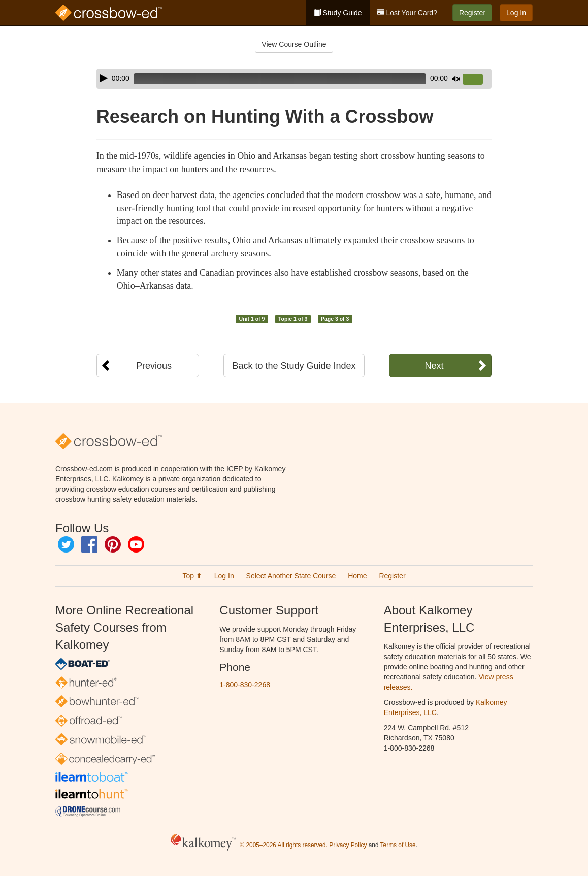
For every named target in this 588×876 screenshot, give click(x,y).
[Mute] (456, 79)
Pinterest (113, 544)
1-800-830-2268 (245, 685)
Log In (516, 13)
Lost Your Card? (407, 13)
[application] (294, 79)
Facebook (89, 544)
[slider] (280, 79)
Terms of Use (398, 845)
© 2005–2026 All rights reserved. (284, 845)
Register (472, 13)
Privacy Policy (348, 845)
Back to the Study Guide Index (294, 366)
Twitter (66, 544)
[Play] (104, 78)
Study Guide (338, 13)
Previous (154, 366)
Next (434, 366)
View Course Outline (294, 44)
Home (357, 576)
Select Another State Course (291, 576)
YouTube (136, 544)
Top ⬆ (192, 576)
